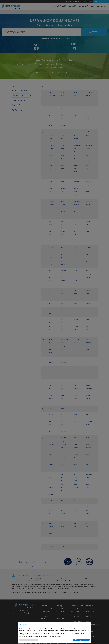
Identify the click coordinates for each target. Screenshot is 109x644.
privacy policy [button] (69, 629)
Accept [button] (85, 640)
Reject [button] (77, 640)
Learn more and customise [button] (29, 640)
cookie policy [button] (22, 632)
